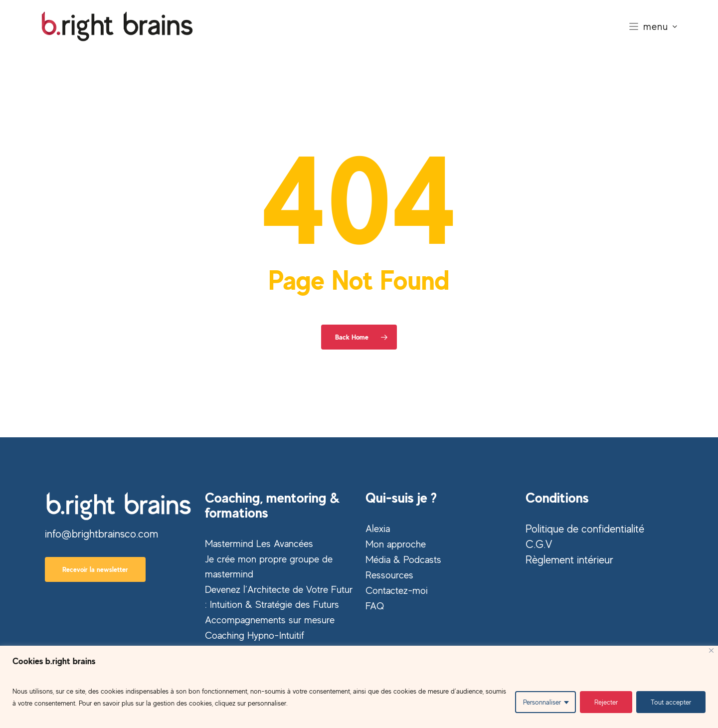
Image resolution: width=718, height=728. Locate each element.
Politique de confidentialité (585, 529)
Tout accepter (671, 702)
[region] (359, 687)
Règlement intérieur (569, 559)
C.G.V (539, 544)
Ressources (389, 575)
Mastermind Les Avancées (259, 543)
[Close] (711, 650)
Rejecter (606, 702)
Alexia (378, 528)
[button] (95, 569)
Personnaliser (542, 702)
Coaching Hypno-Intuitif (255, 635)
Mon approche (396, 544)
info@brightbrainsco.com (101, 534)
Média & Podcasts (403, 559)
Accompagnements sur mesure (270, 620)
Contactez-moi (397, 590)
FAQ (375, 606)
